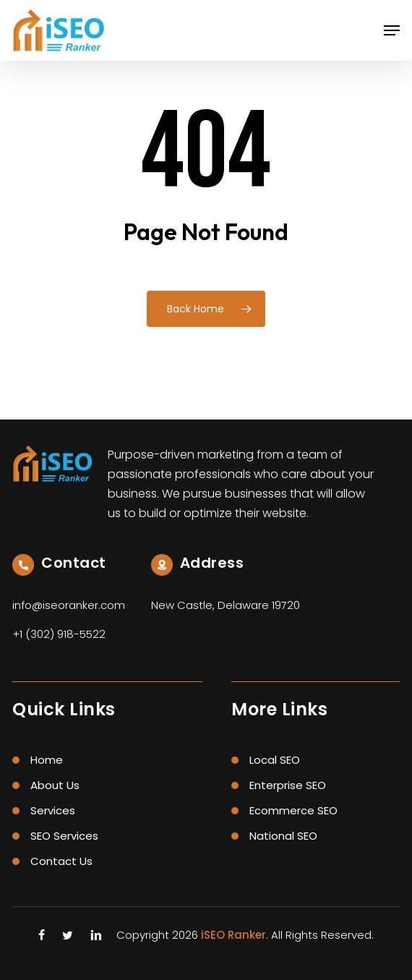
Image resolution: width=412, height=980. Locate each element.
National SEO (283, 836)
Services (53, 810)
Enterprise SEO (288, 785)
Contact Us (61, 861)
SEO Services (64, 836)
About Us (55, 785)
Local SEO (275, 760)
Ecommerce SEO (293, 810)
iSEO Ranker (233, 935)
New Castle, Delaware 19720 (226, 605)
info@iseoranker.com (69, 605)
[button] (392, 30)
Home (47, 760)
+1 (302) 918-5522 (59, 634)
